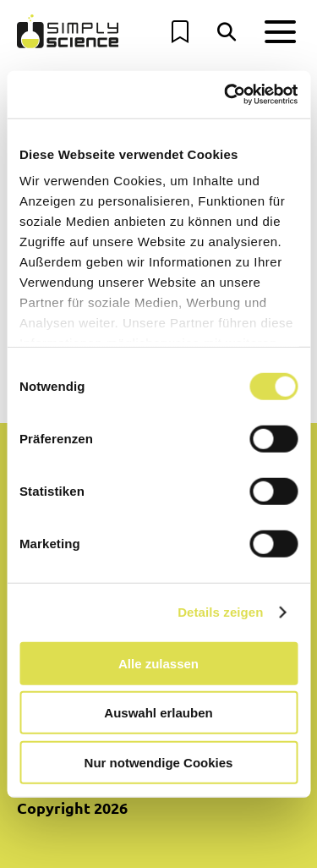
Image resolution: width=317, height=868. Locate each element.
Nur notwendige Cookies (159, 762)
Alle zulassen (158, 663)
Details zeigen (220, 612)
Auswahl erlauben (158, 713)
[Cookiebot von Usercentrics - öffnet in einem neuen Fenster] (226, 95)
